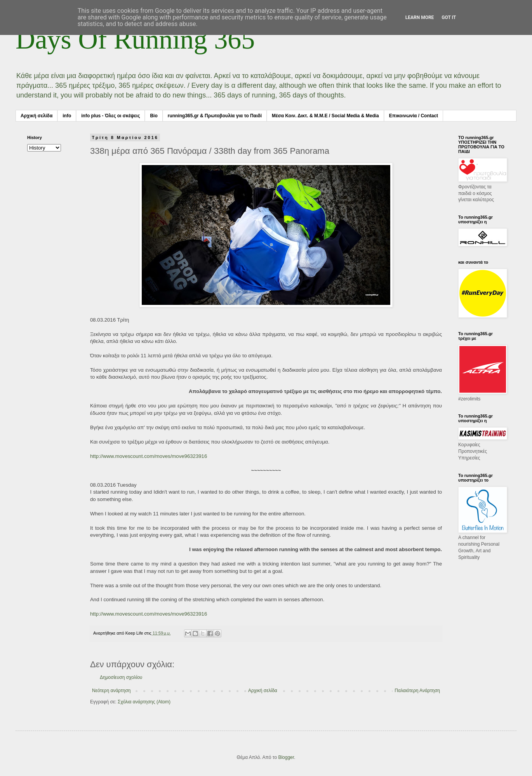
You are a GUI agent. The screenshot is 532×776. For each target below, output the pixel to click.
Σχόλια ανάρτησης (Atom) (144, 702)
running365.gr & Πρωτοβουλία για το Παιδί (215, 116)
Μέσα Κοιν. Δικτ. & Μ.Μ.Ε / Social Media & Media (325, 116)
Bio (154, 116)
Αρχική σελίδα (37, 116)
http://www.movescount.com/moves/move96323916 (149, 456)
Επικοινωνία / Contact (414, 116)
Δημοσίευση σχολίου (121, 677)
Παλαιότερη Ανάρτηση (417, 691)
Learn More (420, 17)
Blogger (286, 757)
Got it (449, 17)
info (67, 116)
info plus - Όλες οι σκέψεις (110, 116)
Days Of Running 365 (135, 39)
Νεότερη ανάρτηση (111, 691)
